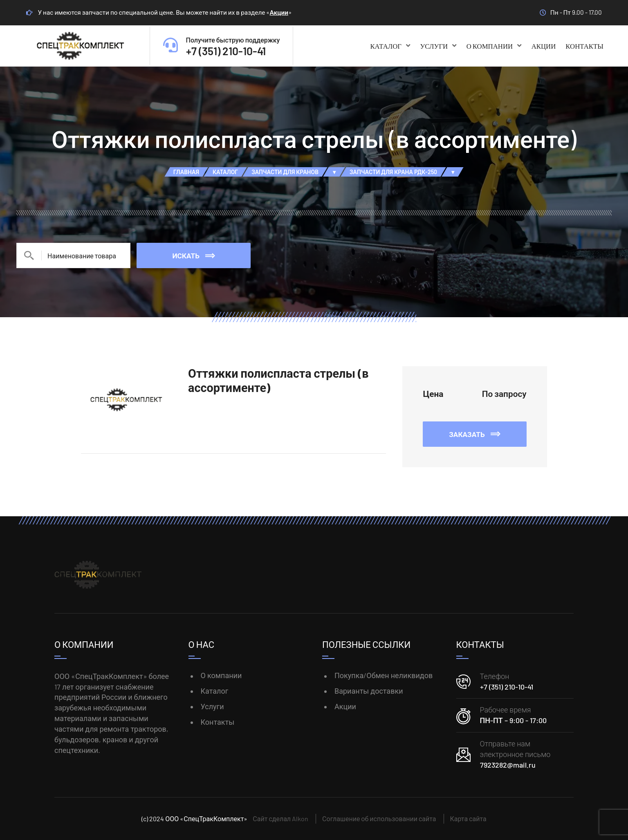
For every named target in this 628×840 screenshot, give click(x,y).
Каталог (390, 46)
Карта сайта (468, 819)
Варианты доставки (369, 691)
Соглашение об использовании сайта (379, 819)
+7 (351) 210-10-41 (507, 687)
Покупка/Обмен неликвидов (384, 675)
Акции (279, 12)
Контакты (584, 46)
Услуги (438, 46)
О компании (494, 46)
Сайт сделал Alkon (280, 819)
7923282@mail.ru (508, 765)
